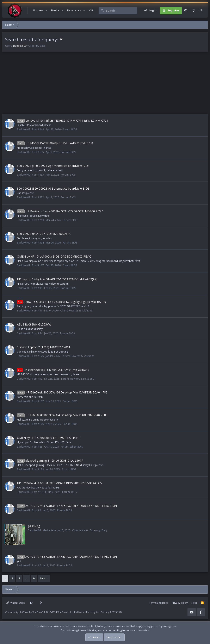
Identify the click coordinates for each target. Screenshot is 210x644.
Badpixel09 (20, 46)
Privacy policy (180, 603)
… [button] (26, 578)
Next (43, 578)
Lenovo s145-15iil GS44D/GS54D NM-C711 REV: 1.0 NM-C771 (63, 121)
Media (55, 10)
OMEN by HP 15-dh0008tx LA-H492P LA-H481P (49, 438)
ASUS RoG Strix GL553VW (34, 324)
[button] (46, 11)
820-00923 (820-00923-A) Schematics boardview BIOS (53, 166)
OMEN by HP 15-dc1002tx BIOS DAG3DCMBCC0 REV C (54, 256)
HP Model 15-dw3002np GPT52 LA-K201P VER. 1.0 (55, 143)
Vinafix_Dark (16, 603)
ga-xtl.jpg (34, 526)
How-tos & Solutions (80, 311)
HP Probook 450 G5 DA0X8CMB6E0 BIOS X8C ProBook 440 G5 (59, 483)
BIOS (74, 129)
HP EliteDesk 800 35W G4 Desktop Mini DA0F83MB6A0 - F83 (62, 392)
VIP (91, 10)
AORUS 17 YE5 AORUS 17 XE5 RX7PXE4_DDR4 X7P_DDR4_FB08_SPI (67, 506)
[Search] (122, 11)
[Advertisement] (105, 85)
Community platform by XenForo (38, 612)
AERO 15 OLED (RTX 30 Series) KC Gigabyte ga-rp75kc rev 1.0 (61, 302)
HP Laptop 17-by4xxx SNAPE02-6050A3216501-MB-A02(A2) (57, 279)
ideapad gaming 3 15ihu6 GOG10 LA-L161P (50, 460)
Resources (74, 10)
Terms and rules (159, 603)
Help (194, 603)
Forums (38, 10)
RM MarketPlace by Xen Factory (98, 612)
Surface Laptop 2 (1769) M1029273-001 (44, 347)
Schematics (76, 447)
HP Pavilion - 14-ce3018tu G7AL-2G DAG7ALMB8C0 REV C (60, 211)
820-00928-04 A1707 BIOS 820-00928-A (44, 234)
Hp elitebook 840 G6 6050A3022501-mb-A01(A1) (53, 370)
